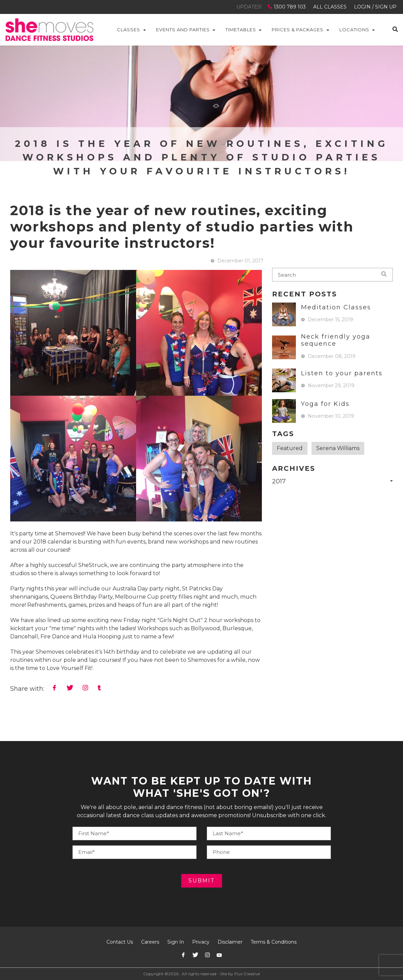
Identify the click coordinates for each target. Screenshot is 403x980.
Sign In (176, 942)
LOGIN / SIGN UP (375, 7)
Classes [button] (129, 30)
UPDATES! (249, 7)
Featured (290, 448)
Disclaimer (230, 942)
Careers (150, 942)
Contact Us (120, 942)
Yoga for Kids (325, 404)
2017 (279, 481)
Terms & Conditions (274, 942)
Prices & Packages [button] (298, 30)
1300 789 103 (287, 7)
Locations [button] (354, 30)
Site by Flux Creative (240, 974)
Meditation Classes (336, 307)
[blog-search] (332, 275)
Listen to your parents (342, 373)
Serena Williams (338, 448)
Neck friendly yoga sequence (336, 340)
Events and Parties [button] (183, 30)
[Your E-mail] (135, 852)
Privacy (201, 942)
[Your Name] (135, 833)
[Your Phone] (269, 833)
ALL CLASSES (330, 7)
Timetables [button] (241, 30)
